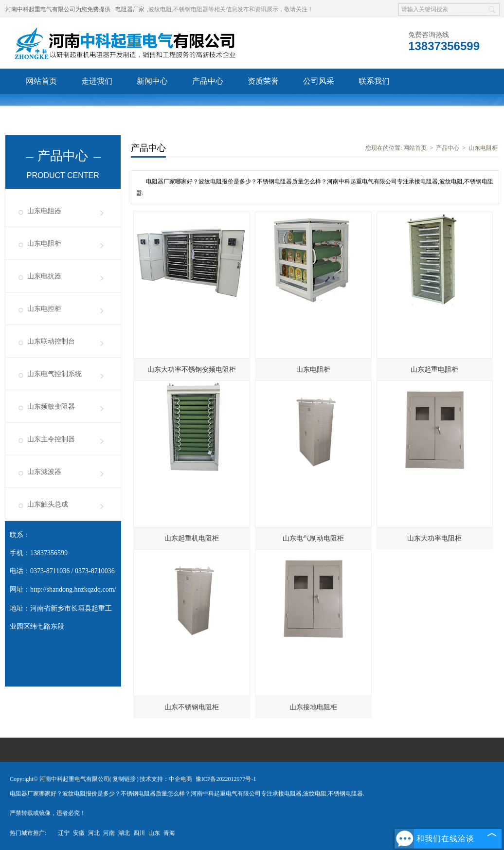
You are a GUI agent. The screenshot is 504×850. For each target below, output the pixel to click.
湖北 (124, 833)
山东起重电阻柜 (434, 370)
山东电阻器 (44, 211)
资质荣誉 (263, 81)
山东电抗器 (44, 276)
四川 (139, 833)
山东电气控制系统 (54, 374)
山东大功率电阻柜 (434, 538)
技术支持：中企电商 (166, 779)
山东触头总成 (48, 504)
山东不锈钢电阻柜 (192, 707)
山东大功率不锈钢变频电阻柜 (192, 370)
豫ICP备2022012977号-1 (226, 779)
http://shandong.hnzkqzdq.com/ (73, 589)
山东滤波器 (44, 472)
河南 (109, 833)
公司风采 (319, 81)
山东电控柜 (44, 309)
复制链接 (124, 779)
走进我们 (97, 81)
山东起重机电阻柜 (192, 538)
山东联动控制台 (51, 341)
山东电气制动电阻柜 (313, 538)
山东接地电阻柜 (313, 707)
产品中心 (208, 81)
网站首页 (41, 81)
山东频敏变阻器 (51, 407)
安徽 (79, 833)
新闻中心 (152, 81)
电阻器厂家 (130, 9)
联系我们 (374, 81)
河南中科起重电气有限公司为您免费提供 (58, 9)
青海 (169, 833)
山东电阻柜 (44, 244)
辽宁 (64, 833)
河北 (94, 833)
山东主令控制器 (51, 439)
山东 (154, 833)
